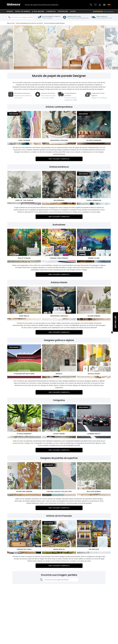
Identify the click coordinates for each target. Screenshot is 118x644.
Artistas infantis (59, 282)
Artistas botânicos (59, 167)
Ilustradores (59, 225)
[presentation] (11, 47)
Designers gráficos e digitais (59, 340)
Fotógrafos (59, 400)
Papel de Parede (23, 11)
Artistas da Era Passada (59, 516)
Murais (10, 11)
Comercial (51, 11)
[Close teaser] (112, 332)
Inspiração (63, 11)
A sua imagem (38, 11)
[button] (115, 322)
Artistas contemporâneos (59, 107)
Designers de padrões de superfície (59, 458)
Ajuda (73, 11)
